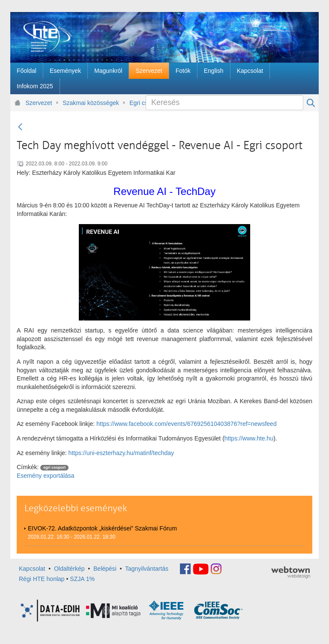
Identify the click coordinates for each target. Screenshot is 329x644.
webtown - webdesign (291, 572)
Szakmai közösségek (91, 103)
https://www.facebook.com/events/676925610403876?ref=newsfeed (187, 424)
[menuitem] (27, 71)
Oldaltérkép (69, 568)
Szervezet (39, 103)
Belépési (105, 568)
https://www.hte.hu (249, 438)
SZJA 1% (82, 579)
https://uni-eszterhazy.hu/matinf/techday (121, 453)
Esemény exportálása (46, 476)
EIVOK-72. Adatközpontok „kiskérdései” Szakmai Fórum (102, 528)
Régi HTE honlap (42, 579)
